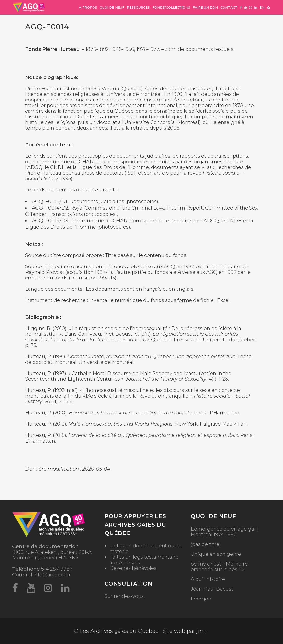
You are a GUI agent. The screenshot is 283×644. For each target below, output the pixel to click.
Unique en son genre (216, 554)
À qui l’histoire (208, 579)
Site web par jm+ (185, 631)
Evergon (201, 599)
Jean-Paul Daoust (212, 589)
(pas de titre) (206, 544)
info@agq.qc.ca (52, 575)
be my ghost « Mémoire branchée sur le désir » (219, 567)
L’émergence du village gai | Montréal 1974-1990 (224, 532)
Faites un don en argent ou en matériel (146, 549)
